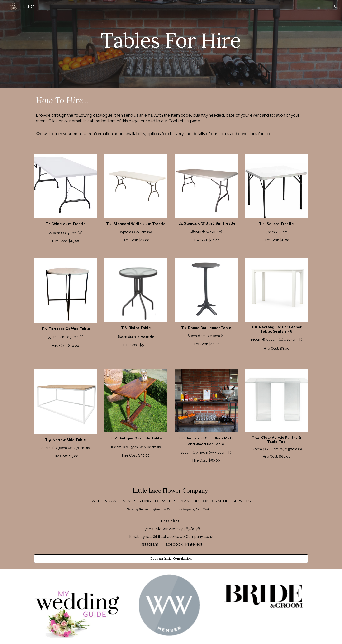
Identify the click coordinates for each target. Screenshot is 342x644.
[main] (171, 44)
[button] (336, 7)
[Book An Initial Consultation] (171, 559)
